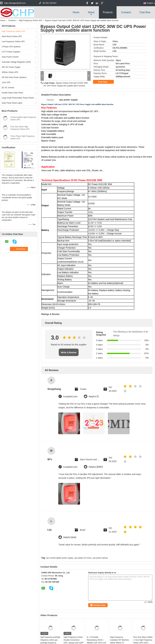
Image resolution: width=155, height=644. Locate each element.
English (151, 3)
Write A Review (69, 352)
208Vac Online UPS (10, 72)
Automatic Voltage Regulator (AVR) (16, 62)
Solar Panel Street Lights (12, 103)
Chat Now (145, 12)
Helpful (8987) (96, 467)
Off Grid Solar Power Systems (14, 77)
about (91, 12)
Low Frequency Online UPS (13, 42)
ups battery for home (83, 558)
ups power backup (100, 558)
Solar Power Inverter (10, 57)
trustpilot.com (70, 397)
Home (76, 12)
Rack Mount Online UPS (12, 36)
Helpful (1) (94, 397)
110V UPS (6, 82)
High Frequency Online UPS (30, 20)
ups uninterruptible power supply (60, 558)
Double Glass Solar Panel (12, 93)
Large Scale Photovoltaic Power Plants (18, 98)
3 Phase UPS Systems (11, 47)
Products (108, 12)
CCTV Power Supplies (11, 52)
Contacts (126, 12)
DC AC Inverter (8, 88)
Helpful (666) (70, 537)
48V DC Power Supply (11, 67)
